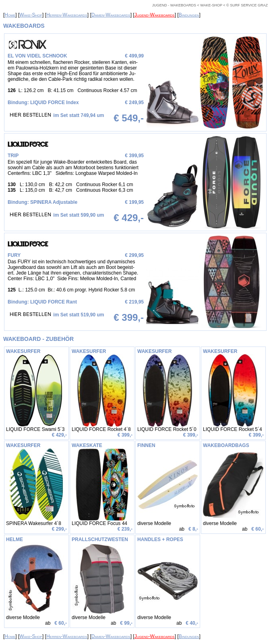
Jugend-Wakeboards (155, 15)
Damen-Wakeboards (111, 15)
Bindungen (189, 15)
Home (10, 15)
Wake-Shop (31, 15)
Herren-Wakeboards (67, 15)
